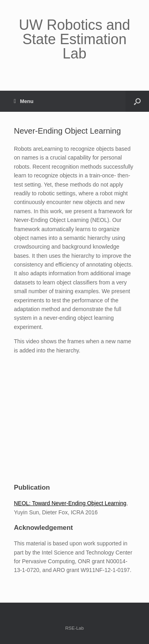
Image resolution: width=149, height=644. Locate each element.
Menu (24, 101)
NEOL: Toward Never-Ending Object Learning (70, 503)
